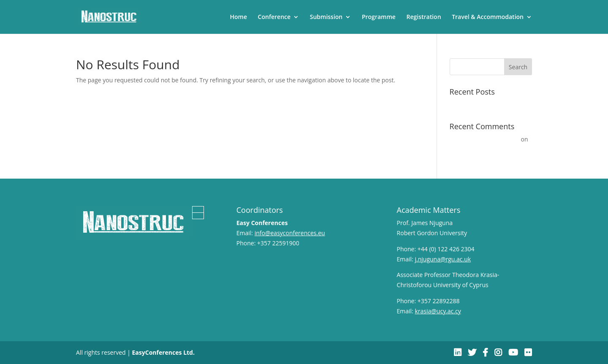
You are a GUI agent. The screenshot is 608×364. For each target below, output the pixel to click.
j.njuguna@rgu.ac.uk (443, 259)
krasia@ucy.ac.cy (438, 311)
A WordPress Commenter (484, 139)
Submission (326, 17)
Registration (423, 17)
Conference (274, 17)
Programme (379, 17)
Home (238, 17)
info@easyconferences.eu (290, 233)
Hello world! (466, 105)
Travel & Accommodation (488, 17)
